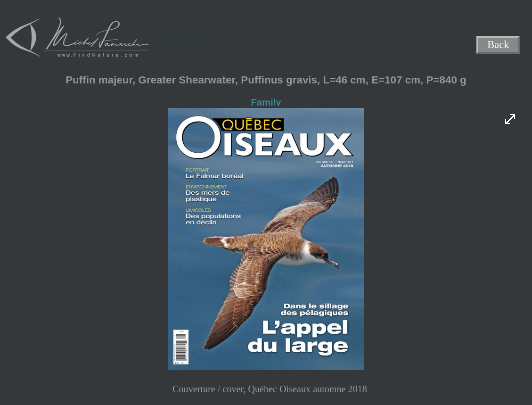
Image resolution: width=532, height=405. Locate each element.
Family (266, 102)
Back (499, 45)
